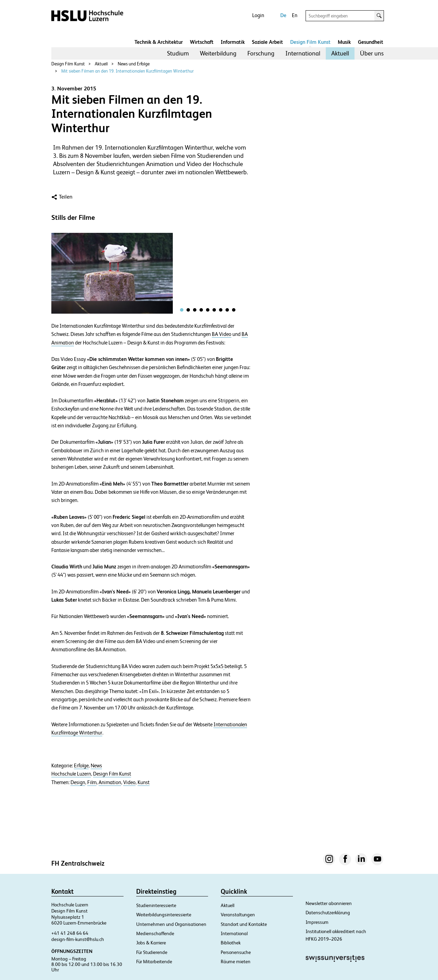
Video (129, 782)
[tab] (182, 310)
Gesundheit (371, 42)
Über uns (372, 53)
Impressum (317, 922)
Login (258, 15)
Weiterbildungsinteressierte (164, 915)
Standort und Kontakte (244, 924)
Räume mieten (236, 962)
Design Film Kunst (310, 42)
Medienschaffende (155, 933)
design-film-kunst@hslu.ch (78, 939)
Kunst (144, 782)
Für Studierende (152, 952)
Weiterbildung (218, 53)
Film (92, 782)
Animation (110, 782)
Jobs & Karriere (151, 943)
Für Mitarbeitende (154, 962)
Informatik (233, 42)
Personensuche (236, 952)
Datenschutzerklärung (328, 913)
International (303, 53)
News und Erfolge (134, 64)
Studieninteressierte (156, 905)
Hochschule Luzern (71, 774)
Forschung (261, 53)
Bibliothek (231, 943)
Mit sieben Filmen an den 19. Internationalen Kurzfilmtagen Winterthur (127, 71)
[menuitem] (178, 53)
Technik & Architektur (159, 42)
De (283, 15)
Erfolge (81, 766)
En (295, 15)
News (96, 766)
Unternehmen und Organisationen (171, 924)
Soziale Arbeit (267, 42)
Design (78, 782)
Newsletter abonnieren (329, 903)
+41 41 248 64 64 (70, 933)
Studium (178, 53)
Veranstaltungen (238, 915)
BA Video (222, 334)
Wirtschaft (202, 42)
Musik (344, 42)
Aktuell (340, 53)
